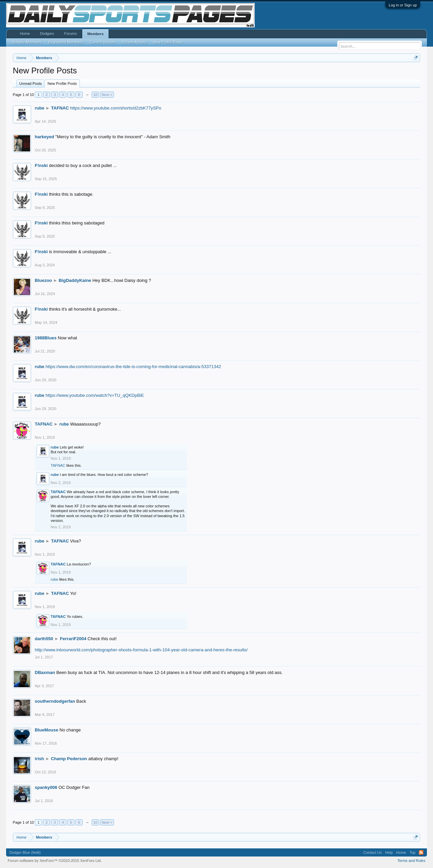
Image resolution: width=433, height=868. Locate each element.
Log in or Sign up (403, 5)
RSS (421, 852)
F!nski (41, 165)
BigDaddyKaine (75, 280)
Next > (107, 95)
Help (389, 852)
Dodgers (47, 33)
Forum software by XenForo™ (55, 861)
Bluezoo (43, 280)
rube (40, 108)
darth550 (44, 639)
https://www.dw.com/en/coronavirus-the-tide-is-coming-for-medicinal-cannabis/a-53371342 (133, 367)
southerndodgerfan (55, 701)
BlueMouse (47, 730)
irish (39, 759)
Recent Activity (134, 42)
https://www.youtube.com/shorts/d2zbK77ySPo (116, 108)
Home (25, 33)
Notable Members (27, 42)
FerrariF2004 (73, 639)
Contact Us (372, 852)
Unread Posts (31, 83)
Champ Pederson (69, 759)
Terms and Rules (412, 861)
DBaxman (45, 672)
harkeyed (44, 137)
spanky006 (46, 787)
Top (412, 852)
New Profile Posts (62, 83)
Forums (71, 33)
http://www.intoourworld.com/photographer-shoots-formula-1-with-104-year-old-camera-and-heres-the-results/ (141, 650)
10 (95, 95)
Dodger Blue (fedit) (25, 852)
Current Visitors (102, 42)
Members (95, 34)
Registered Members (66, 42)
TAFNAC (60, 108)
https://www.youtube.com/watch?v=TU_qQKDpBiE (95, 395)
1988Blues (46, 338)
